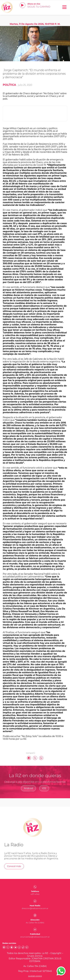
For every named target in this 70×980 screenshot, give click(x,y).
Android (28, 788)
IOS (44, 788)
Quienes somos (35, 976)
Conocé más (14, 866)
